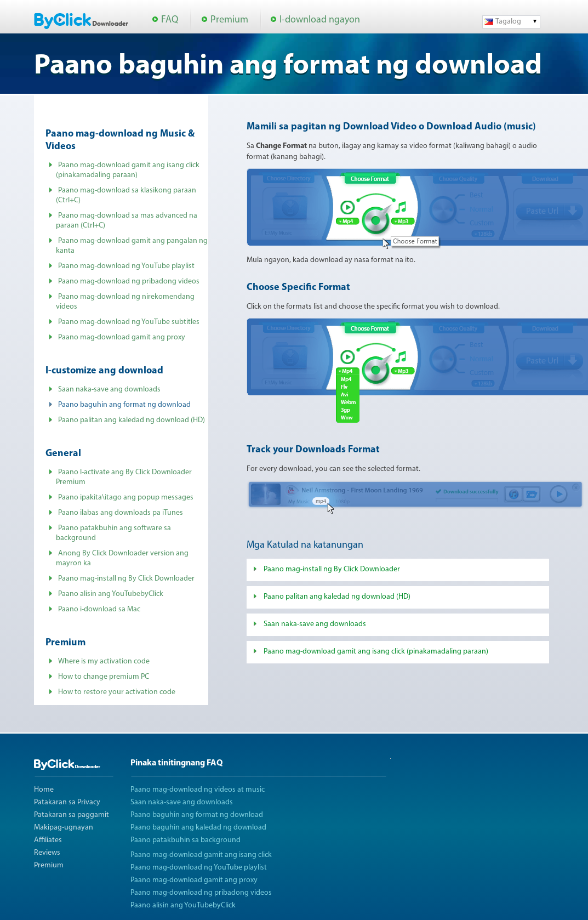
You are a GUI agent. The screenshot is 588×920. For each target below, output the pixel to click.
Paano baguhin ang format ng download (197, 815)
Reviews (47, 853)
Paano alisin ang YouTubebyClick (111, 594)
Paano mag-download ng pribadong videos (129, 282)
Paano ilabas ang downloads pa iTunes (121, 513)
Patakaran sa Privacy (67, 802)
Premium (229, 20)
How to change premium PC (104, 677)
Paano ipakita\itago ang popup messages (126, 498)
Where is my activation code (104, 661)
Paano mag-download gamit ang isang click (201, 855)
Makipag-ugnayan (64, 828)
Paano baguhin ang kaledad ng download (198, 828)
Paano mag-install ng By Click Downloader (126, 579)
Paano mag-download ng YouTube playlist (126, 266)
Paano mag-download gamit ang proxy (122, 337)
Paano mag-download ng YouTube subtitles (129, 322)
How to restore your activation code (117, 692)
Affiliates (48, 840)
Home (44, 790)
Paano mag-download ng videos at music (198, 790)
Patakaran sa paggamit (72, 815)
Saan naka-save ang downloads (109, 390)
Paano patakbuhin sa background (185, 840)
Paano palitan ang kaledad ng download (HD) (132, 420)
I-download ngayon (320, 20)
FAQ (170, 20)
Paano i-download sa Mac (99, 609)
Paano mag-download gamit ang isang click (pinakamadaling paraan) (376, 652)
